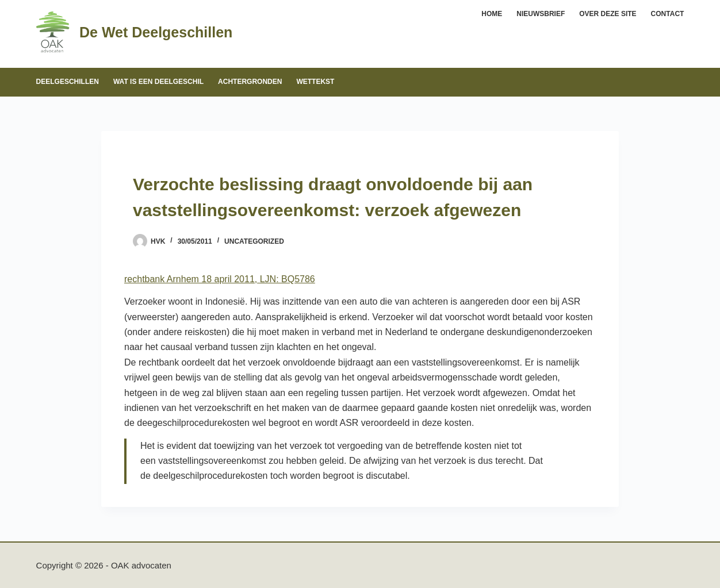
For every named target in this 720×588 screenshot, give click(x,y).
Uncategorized (254, 241)
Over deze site (608, 14)
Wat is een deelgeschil (158, 82)
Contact (668, 14)
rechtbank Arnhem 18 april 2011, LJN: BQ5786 (220, 279)
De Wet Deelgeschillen (156, 32)
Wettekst (315, 82)
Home (492, 14)
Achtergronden (250, 82)
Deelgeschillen (68, 82)
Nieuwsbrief (541, 14)
